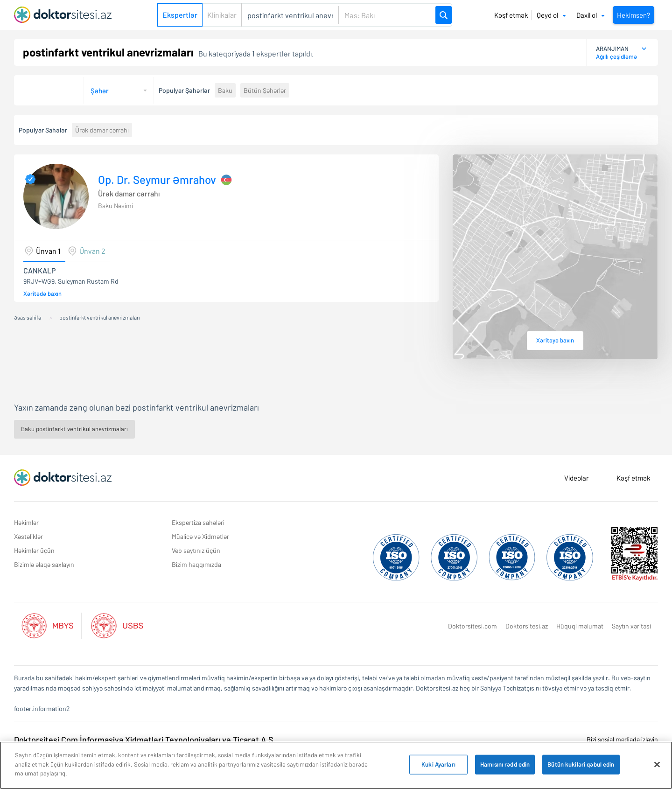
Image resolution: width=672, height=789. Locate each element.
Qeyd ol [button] (551, 15)
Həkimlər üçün (34, 550)
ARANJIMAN (612, 49)
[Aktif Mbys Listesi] (52, 625)
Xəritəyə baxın (555, 340)
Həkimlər (26, 522)
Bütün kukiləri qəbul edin (581, 764)
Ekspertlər (180, 15)
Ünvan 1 (48, 251)
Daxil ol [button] (591, 15)
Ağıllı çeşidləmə (616, 56)
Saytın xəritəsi (631, 626)
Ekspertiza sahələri (198, 522)
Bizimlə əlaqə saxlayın (44, 564)
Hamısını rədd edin (505, 764)
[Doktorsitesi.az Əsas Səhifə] (63, 478)
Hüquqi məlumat (580, 626)
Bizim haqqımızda (196, 564)
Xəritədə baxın (42, 293)
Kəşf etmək (511, 15)
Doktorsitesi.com (472, 626)
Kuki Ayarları (438, 764)
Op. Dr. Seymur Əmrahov (157, 180)
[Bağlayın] (657, 765)
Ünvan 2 (92, 251)
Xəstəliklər (28, 536)
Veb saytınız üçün (196, 550)
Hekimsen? (633, 15)
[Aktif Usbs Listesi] (117, 625)
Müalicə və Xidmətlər (200, 536)
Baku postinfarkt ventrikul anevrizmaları (74, 429)
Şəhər (100, 91)
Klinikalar (222, 15)
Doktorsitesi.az (527, 626)
